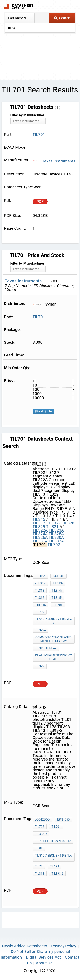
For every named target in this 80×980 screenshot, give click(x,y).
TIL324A (40, 534)
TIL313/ (58, 583)
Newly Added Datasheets (24, 946)
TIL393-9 (41, 834)
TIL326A (40, 537)
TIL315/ (57, 598)
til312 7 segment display (54, 621)
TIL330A (56, 537)
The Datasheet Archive (19, 6)
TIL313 (40, 591)
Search (62, 18)
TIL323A (56, 530)
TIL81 (39, 848)
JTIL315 (40, 605)
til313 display (46, 648)
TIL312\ (40, 576)
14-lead (58, 576)
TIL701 (39, 317)
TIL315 (39, 519)
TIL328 (68, 523)
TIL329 (39, 527)
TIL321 (52, 527)
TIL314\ (57, 591)
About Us (44, 963)
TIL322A (40, 530)
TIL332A (56, 541)
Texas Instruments (54, 161)
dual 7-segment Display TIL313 (54, 657)
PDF (40, 202)
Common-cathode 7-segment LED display (54, 639)
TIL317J (40, 523)
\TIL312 (40, 583)
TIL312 (40, 598)
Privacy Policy (64, 946)
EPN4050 (63, 819)
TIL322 (40, 666)
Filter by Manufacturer (27, 115)
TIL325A (56, 534)
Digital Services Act (43, 957)
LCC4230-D (42, 819)
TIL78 (39, 866)
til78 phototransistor (53, 841)
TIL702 (54, 545)
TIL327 (55, 523)
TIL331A (40, 541)
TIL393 (55, 866)
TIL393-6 (57, 874)
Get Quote (43, 411)
